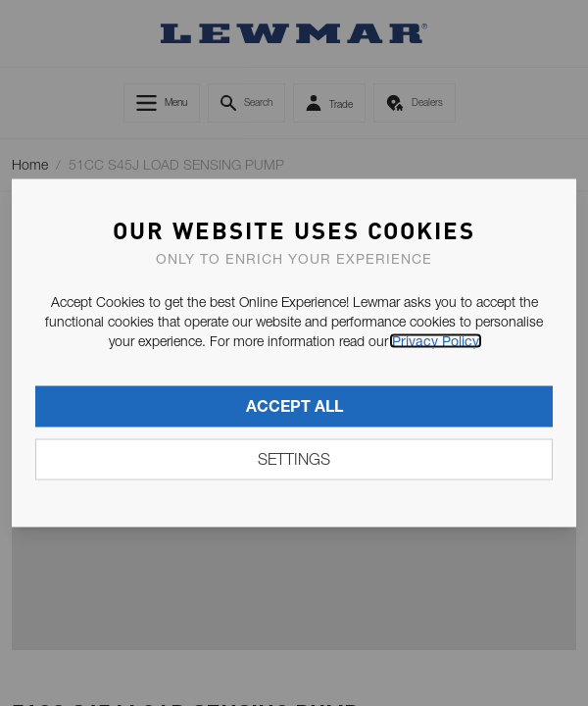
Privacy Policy (436, 341)
